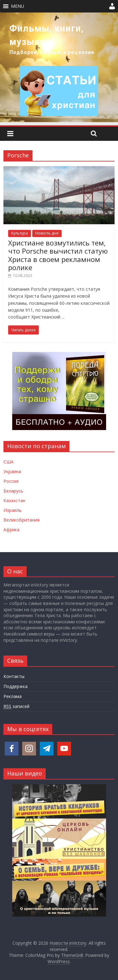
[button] (18, 6)
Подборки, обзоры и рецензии (52, 52)
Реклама (13, 696)
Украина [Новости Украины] (12, 471)
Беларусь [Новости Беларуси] (13, 491)
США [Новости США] (8, 462)
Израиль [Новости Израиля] (13, 510)
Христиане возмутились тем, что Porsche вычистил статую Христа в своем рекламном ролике (58, 255)
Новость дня (47, 233)
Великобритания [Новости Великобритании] (21, 520)
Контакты (14, 676)
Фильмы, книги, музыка (46, 35)
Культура (20, 233)
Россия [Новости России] (11, 481)
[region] (59, 67)
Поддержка (15, 686)
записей (16, 706)
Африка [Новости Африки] (11, 530)
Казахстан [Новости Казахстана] (14, 500)
